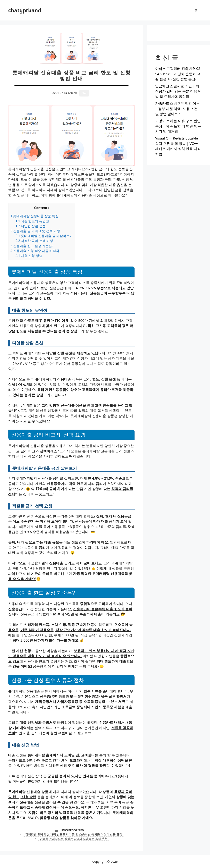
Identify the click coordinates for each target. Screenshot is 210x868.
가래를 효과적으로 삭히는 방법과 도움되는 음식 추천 (74, 839)
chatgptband (25, 10)
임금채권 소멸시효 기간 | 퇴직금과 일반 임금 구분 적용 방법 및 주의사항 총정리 (178, 91)
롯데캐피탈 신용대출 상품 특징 (34, 216)
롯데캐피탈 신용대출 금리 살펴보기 (44, 236)
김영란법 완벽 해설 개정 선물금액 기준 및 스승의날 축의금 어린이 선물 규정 (74, 834)
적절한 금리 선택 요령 (34, 241)
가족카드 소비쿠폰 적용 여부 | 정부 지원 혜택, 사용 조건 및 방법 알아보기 (177, 109)
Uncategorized (72, 830)
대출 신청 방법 (29, 256)
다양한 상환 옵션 (30, 226)
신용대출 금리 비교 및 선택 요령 (35, 231)
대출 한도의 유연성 (32, 221)
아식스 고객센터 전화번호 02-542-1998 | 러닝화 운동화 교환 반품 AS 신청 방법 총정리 (178, 74)
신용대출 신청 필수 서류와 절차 (35, 251)
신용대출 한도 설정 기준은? (32, 246)
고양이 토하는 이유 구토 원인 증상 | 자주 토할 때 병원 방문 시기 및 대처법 (178, 126)
